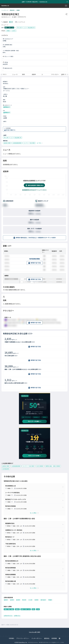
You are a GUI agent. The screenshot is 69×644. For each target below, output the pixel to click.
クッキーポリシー (37, 638)
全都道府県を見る (8, 616)
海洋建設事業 (6, 469)
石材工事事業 (40, 466)
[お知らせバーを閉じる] (67, 2)
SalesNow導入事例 (34, 632)
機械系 (17, 609)
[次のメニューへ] (68, 74)
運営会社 (47, 638)
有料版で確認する (10, 130)
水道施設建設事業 (16, 466)
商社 (33, 609)
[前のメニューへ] (1, 74)
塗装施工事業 (6, 466)
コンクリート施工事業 (28, 466)
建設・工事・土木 (9, 28)
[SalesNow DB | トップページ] (5, 6)
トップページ (5, 10)
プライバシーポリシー (23, 638)
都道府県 (12, 10)
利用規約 (12, 638)
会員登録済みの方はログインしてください (34, 190)
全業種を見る (17, 616)
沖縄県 (18, 10)
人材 (38, 609)
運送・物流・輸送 (9, 609)
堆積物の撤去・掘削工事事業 (53, 466)
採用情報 (54, 638)
